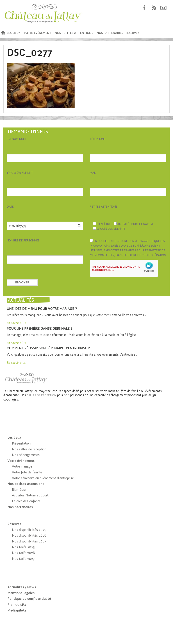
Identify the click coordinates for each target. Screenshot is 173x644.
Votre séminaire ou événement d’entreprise (43, 478)
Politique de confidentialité (29, 599)
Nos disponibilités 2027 (29, 541)
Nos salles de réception (29, 449)
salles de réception (42, 395)
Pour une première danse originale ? (40, 328)
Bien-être (19, 490)
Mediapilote (17, 610)
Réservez (132, 33)
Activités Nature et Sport (30, 495)
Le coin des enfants (26, 501)
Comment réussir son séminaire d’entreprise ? (48, 348)
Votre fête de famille (27, 472)
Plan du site (17, 604)
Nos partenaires (110, 33)
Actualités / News (22, 587)
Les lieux (14, 33)
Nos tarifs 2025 (23, 547)
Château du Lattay (43, 14)
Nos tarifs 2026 (23, 553)
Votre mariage (22, 466)
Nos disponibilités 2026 (29, 535)
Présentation (21, 443)
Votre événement (38, 33)
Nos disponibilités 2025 (29, 530)
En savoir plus (16, 323)
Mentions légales (21, 593)
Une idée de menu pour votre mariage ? (42, 309)
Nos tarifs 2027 (23, 559)
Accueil (3, 33)
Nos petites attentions (74, 33)
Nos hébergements (26, 455)
